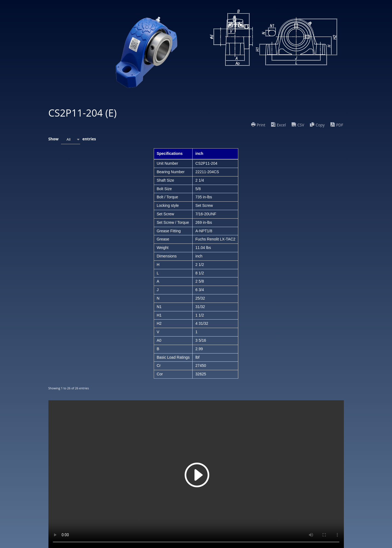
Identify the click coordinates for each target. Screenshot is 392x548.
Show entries (72, 139)
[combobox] (71, 139)
